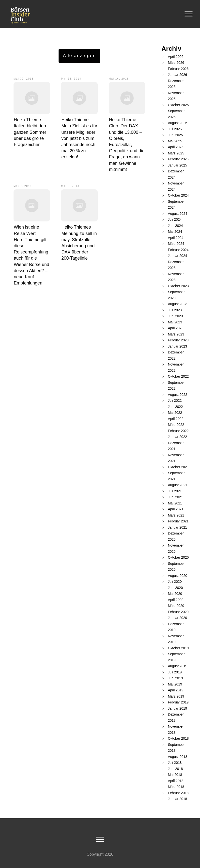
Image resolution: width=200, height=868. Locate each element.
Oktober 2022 (178, 376)
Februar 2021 (178, 521)
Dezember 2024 (176, 174)
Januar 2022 (177, 437)
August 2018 (177, 757)
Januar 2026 (177, 75)
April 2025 (176, 147)
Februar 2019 (178, 702)
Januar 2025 (177, 165)
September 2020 (176, 567)
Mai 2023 (175, 322)
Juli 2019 (175, 672)
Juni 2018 (175, 769)
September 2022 (176, 386)
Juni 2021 (175, 497)
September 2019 (176, 657)
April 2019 (176, 690)
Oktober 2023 (178, 286)
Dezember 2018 (176, 717)
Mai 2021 (175, 503)
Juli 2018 (175, 763)
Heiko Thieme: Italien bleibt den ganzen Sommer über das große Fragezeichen (30, 132)
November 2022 (176, 367)
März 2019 (176, 696)
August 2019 (177, 666)
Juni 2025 (175, 135)
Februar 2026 (178, 69)
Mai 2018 (175, 775)
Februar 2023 (178, 340)
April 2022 (176, 419)
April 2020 (176, 600)
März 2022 (176, 425)
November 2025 (176, 96)
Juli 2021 (175, 491)
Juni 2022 (175, 407)
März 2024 (176, 244)
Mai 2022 (175, 413)
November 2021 (176, 458)
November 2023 (176, 277)
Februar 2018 (178, 793)
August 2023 (177, 304)
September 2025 (176, 114)
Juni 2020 (175, 588)
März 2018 (176, 787)
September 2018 (176, 748)
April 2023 (176, 328)
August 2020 (177, 576)
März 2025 (176, 153)
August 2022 (177, 395)
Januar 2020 (177, 618)
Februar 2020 (178, 612)
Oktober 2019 (178, 648)
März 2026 (176, 63)
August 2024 (177, 214)
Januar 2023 (177, 346)
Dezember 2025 (176, 84)
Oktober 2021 (178, 467)
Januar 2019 (177, 708)
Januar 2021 (177, 527)
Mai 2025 (175, 141)
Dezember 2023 (176, 265)
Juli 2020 (175, 582)
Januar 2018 (177, 799)
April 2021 (176, 509)
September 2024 (176, 205)
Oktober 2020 (178, 557)
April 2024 (176, 238)
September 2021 (176, 476)
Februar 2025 (178, 159)
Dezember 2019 (176, 627)
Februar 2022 (178, 431)
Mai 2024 (175, 232)
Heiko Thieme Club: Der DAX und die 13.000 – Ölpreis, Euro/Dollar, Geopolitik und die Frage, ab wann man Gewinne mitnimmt (127, 145)
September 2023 (176, 295)
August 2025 (177, 123)
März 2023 (176, 334)
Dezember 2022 (176, 355)
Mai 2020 (175, 594)
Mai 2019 (175, 684)
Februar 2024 (178, 250)
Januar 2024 (177, 256)
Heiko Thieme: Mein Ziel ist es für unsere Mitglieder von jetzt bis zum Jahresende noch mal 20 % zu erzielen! (79, 138)
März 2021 (176, 515)
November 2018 (176, 729)
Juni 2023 (175, 316)
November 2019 (176, 639)
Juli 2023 (175, 310)
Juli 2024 (175, 219)
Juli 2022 (175, 401)
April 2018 (176, 781)
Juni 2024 (175, 226)
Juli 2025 (175, 129)
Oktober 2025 (178, 105)
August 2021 (177, 485)
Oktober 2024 (178, 195)
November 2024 (176, 186)
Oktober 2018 (178, 738)
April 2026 (176, 57)
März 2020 (176, 606)
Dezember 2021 (176, 446)
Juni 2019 (175, 678)
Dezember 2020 (176, 536)
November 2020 (176, 548)
